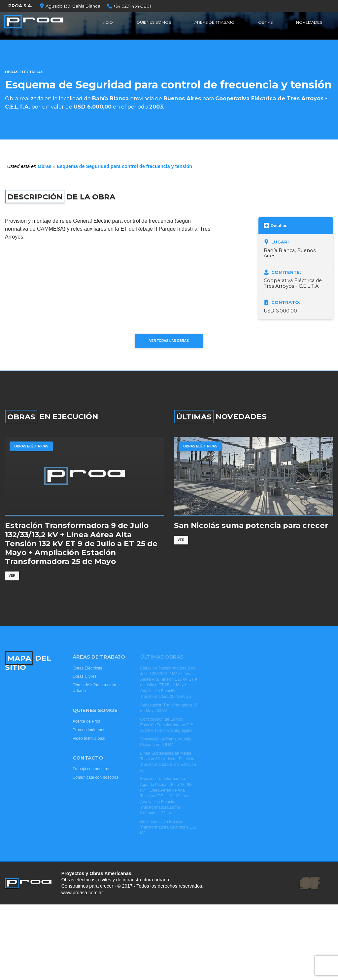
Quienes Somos (153, 25)
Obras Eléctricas (24, 72)
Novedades (308, 25)
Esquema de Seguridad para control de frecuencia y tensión (124, 166)
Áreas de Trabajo (216, 25)
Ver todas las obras (169, 343)
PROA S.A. (20, 6)
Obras (266, 25)
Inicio (106, 25)
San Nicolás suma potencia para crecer (251, 539)
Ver (13, 590)
